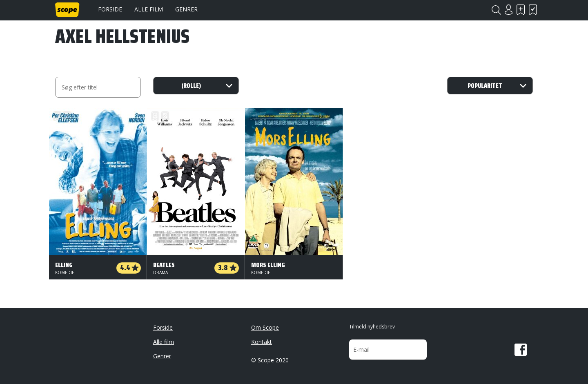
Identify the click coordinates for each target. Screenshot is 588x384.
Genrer (186, 9)
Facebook (521, 350)
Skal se (521, 10)
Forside (110, 9)
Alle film (149, 9)
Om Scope (265, 327)
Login (508, 10)
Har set (533, 10)
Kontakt (262, 342)
